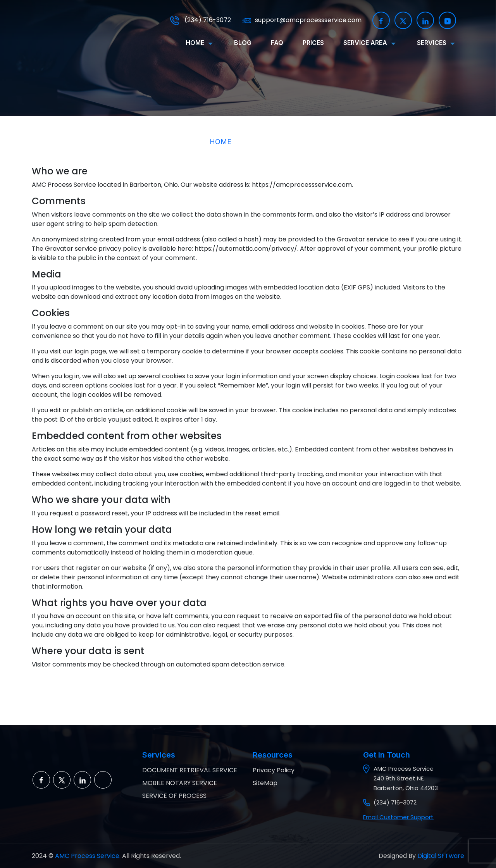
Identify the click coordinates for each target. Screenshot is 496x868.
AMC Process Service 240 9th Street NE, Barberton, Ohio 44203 (406, 778)
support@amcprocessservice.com (302, 20)
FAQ (277, 43)
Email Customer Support (398, 817)
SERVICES (432, 43)
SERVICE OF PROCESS (174, 796)
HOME (195, 43)
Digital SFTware (441, 856)
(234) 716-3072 (201, 20)
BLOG (243, 43)
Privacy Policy (274, 770)
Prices (313, 43)
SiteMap (265, 783)
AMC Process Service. (87, 856)
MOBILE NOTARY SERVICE (180, 783)
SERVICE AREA (365, 43)
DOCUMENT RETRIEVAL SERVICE (190, 770)
